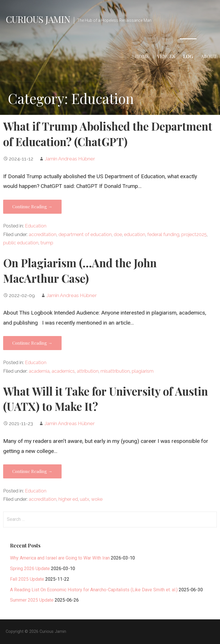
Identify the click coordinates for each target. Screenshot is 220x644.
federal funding (163, 234)
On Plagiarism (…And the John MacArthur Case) (80, 270)
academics (63, 371)
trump (47, 243)
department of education (85, 234)
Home (142, 56)
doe (118, 234)
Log (188, 56)
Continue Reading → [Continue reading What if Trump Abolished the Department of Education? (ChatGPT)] (32, 207)
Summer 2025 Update (32, 600)
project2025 (194, 234)
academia (39, 371)
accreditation (43, 234)
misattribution (115, 371)
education (135, 234)
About (209, 56)
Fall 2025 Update (27, 579)
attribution (88, 371)
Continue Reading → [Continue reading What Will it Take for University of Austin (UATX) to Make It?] (32, 471)
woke (97, 499)
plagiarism (143, 371)
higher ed (68, 499)
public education (21, 243)
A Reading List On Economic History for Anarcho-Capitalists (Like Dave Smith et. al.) (94, 590)
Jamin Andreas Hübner (70, 159)
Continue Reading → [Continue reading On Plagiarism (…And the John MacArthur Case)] (32, 343)
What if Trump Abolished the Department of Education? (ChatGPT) (108, 134)
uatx (85, 499)
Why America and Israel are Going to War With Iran (60, 558)
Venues (166, 56)
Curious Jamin (38, 19)
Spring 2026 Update (30, 569)
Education (36, 226)
